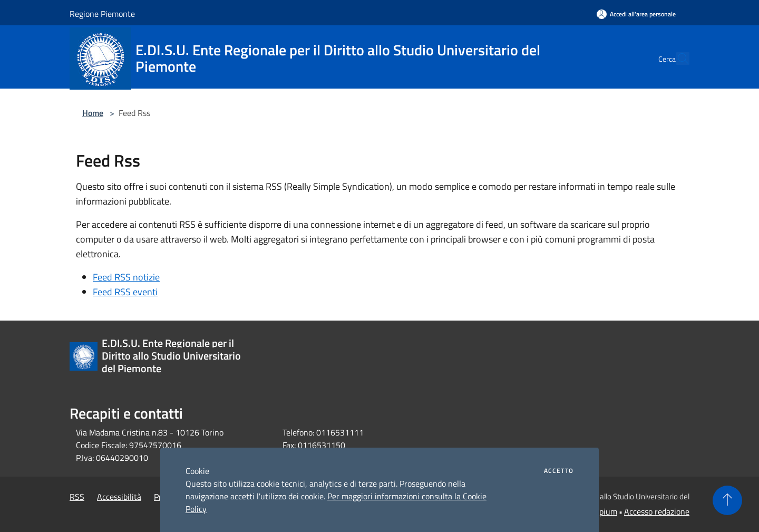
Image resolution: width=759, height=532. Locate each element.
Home (93, 113)
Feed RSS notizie (126, 277)
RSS (77, 497)
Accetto (559, 471)
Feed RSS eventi (125, 292)
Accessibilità (119, 497)
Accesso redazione (657, 511)
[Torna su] (727, 500)
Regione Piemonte (102, 14)
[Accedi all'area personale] (636, 14)
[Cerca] (677, 59)
